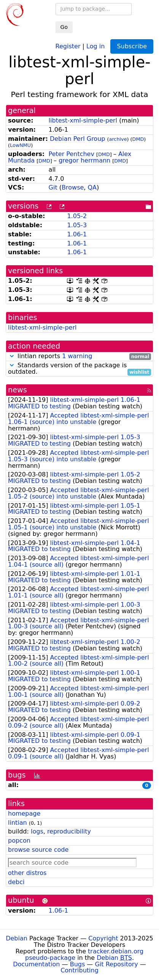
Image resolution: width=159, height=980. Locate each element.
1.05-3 (77, 225)
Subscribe (132, 46)
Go (64, 27)
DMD (138, 139)
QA (92, 187)
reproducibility (69, 831)
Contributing (79, 970)
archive (118, 139)
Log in (95, 46)
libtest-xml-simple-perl (83, 120)
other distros (27, 873)
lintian (17, 823)
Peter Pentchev (72, 154)
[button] (12, 356)
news (17, 390)
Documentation (36, 964)
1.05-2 (77, 216)
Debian (17, 938)
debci (16, 882)
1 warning (77, 356)
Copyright (103, 938)
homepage (24, 813)
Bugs (78, 964)
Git (53, 187)
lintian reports (79, 356)
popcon (19, 841)
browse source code (38, 850)
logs (37, 831)
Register (68, 46)
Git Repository (116, 964)
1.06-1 (77, 234)
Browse (73, 187)
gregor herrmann (84, 160)
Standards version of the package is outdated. (79, 369)
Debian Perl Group (78, 139)
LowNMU (20, 145)
